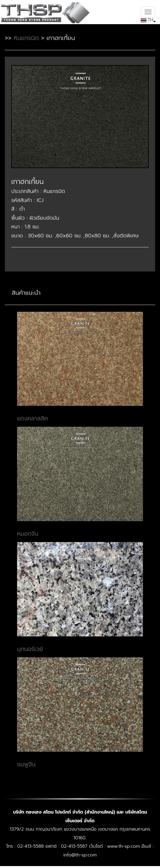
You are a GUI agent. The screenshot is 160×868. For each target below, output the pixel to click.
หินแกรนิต (26, 38)
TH (148, 20)
